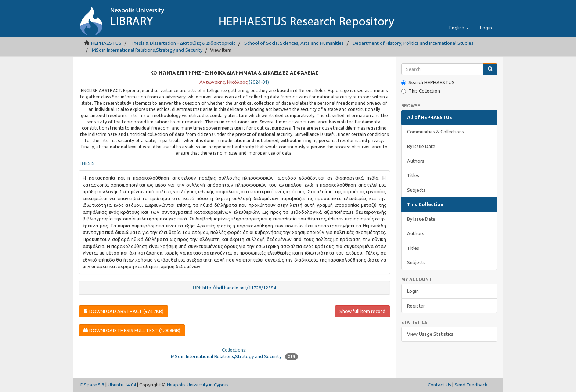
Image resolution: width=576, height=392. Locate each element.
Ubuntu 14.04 (122, 385)
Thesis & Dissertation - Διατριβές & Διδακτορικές (183, 43)
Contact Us (439, 385)
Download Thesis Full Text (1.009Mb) (132, 330)
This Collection (421, 91)
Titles (413, 175)
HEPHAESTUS (106, 43)
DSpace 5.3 (92, 385)
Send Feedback (471, 385)
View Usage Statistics (430, 334)
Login (413, 291)
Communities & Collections (435, 132)
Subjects (416, 190)
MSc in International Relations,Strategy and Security (147, 50)
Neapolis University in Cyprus (198, 385)
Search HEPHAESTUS (428, 82)
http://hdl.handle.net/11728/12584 (239, 288)
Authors (416, 161)
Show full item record (362, 311)
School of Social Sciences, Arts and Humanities (294, 43)
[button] (459, 28)
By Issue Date (421, 146)
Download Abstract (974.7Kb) (123, 311)
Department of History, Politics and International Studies (413, 43)
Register (416, 306)
